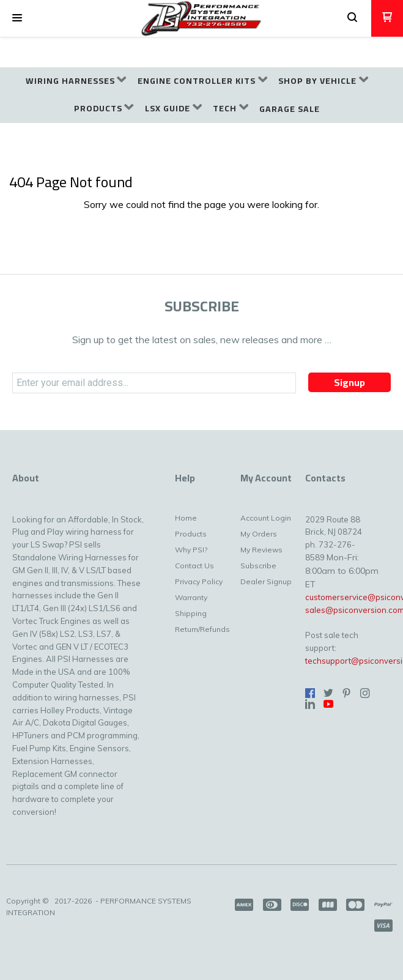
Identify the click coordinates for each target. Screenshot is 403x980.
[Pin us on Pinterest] (347, 693)
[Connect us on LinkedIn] (310, 704)
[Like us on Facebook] (310, 693)
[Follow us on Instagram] (365, 693)
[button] (17, 18)
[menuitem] (76, 81)
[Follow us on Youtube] (328, 704)
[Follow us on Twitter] (328, 693)
